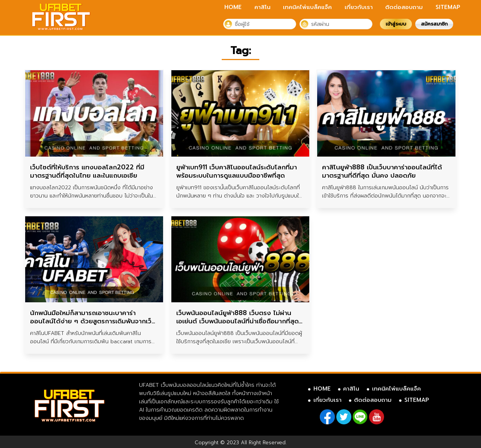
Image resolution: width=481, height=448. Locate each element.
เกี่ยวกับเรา (359, 7)
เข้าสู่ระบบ (396, 24)
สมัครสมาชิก (434, 24)
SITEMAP (448, 7)
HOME (233, 7)
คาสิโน (262, 7)
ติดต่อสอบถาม (404, 7)
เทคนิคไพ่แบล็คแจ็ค (307, 7)
